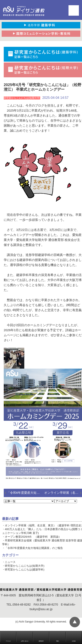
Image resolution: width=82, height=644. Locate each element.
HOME (74, 641)
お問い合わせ (25, 641)
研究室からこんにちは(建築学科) (25, 570)
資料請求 (41, 641)
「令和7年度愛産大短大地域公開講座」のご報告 (34, 548)
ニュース (10, 562)
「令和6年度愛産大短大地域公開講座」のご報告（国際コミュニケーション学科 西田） (26, 493)
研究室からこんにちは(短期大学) (25, 566)
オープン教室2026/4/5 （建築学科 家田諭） (33, 537)
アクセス (8, 641)
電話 (58, 641)
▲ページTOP (75, 622)
